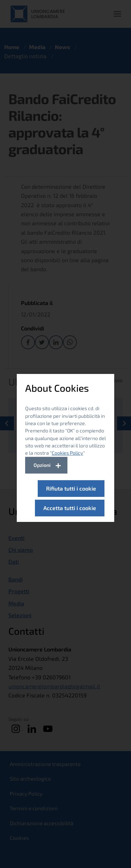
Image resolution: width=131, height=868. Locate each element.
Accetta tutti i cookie (70, 508)
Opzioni (42, 465)
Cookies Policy (67, 453)
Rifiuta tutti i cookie (71, 488)
